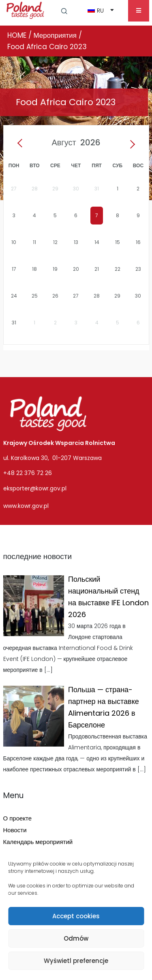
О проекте (18, 818)
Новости (15, 830)
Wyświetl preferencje (76, 961)
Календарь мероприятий (38, 842)
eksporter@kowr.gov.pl (35, 488)
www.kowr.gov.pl (26, 506)
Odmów (76, 938)
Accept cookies (76, 916)
